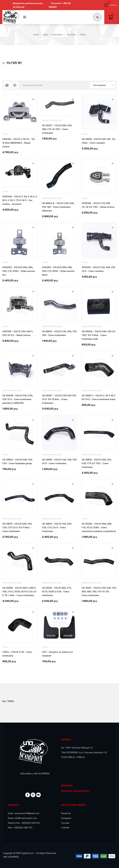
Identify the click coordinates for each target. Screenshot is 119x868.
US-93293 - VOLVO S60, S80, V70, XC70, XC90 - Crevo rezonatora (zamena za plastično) (99, 527)
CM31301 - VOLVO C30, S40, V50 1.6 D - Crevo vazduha (98, 269)
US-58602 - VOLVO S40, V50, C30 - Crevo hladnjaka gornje (17, 461)
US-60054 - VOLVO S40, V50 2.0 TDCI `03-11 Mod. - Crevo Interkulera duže (98, 335)
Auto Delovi (57, 35)
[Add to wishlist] (33, 99)
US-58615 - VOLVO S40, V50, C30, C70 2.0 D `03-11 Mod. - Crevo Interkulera (17, 527)
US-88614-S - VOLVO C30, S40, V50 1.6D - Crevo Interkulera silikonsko (58, 207)
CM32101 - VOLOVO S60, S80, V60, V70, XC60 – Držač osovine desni (58, 271)
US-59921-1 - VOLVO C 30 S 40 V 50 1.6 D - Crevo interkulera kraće (99, 397)
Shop (46, 35)
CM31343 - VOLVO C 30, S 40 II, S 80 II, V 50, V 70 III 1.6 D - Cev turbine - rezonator (20, 200)
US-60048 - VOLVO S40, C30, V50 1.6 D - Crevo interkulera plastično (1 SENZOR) (18, 399)
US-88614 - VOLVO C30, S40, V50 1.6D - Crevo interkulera (59, 333)
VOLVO (5, 134)
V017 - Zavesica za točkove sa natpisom (57, 654)
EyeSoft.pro (28, 853)
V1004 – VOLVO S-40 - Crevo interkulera (17, 654)
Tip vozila (71, 35)
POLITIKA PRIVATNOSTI (75, 791)
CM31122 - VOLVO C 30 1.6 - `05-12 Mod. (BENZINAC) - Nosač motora (19, 143)
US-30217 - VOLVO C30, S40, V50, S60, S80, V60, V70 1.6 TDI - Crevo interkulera (99, 592)
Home (36, 35)
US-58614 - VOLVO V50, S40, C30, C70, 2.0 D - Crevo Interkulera (57, 527)
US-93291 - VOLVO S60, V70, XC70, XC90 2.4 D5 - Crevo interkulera (57, 592)
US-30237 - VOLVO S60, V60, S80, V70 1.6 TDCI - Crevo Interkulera (57, 129)
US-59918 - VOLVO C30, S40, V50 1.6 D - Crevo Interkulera (59, 461)
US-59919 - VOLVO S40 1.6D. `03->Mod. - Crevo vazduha (99, 141)
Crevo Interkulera (52, 120)
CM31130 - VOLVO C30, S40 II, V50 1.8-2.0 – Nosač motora (18, 333)
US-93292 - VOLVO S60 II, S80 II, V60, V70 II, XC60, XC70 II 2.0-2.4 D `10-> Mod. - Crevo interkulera (19, 592)
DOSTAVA (67, 785)
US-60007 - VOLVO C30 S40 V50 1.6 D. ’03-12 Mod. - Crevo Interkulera (59, 399)
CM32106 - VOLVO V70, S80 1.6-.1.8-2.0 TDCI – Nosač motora (98, 205)
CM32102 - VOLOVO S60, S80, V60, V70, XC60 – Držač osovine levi (19, 271)
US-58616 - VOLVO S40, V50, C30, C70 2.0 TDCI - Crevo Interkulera (97, 463)
